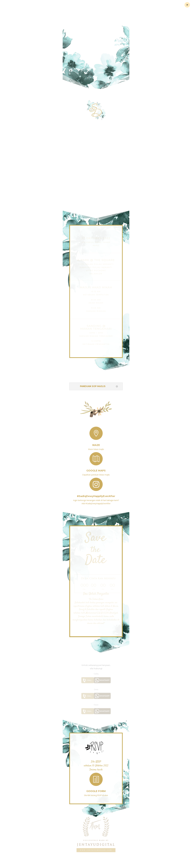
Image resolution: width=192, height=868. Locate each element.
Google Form (96, 789)
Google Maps (96, 469)
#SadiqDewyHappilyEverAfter (96, 494)
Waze (96, 443)
